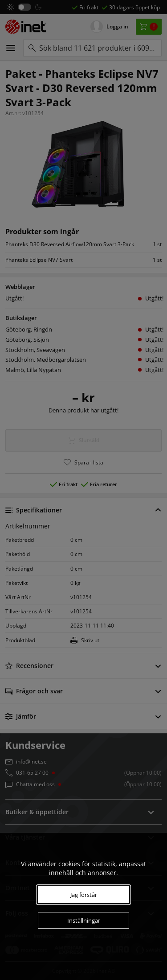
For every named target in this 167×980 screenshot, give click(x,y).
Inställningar (84, 920)
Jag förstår (84, 895)
